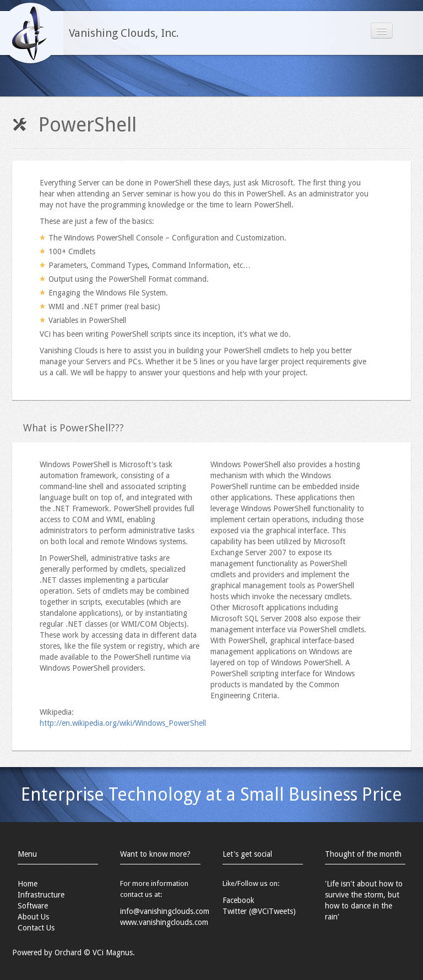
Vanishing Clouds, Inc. (124, 33)
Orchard (68, 952)
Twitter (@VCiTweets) (259, 911)
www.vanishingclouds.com (164, 922)
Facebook (238, 900)
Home (28, 884)
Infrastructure (41, 895)
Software (33, 906)
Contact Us (36, 928)
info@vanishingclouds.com (165, 911)
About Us (33, 917)
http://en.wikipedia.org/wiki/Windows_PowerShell (123, 723)
